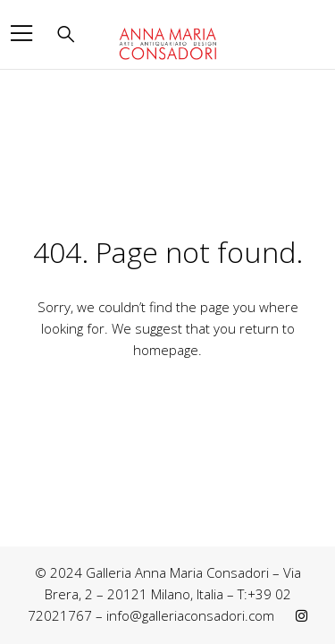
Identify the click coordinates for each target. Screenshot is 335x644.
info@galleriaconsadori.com (190, 615)
